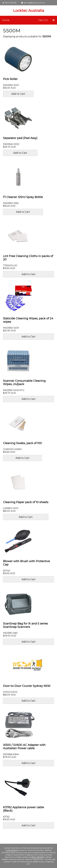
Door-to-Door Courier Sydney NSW (27, 686)
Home (6, 20)
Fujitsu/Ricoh (12, 850)
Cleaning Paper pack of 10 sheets (26, 502)
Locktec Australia (29, 11)
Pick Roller (10, 79)
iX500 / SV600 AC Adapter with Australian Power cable (24, 747)
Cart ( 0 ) (43, 20)
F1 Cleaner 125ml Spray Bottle (23, 197)
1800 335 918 (9, 3)
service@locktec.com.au (33, 3)
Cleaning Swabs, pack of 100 (22, 443)
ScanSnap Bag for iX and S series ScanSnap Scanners (25, 625)
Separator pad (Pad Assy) (20, 138)
